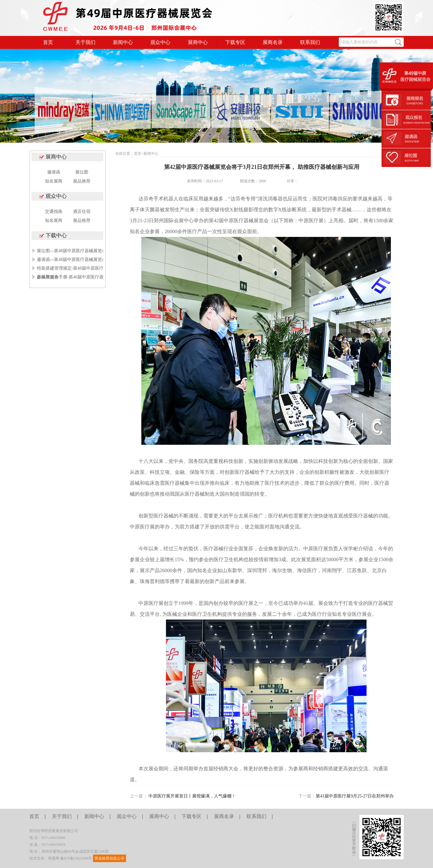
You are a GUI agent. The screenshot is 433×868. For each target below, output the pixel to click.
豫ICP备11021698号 (76, 858)
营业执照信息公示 (109, 858)
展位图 (82, 172)
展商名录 (273, 42)
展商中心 (198, 42)
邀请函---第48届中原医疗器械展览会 (72, 260)
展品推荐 (82, 181)
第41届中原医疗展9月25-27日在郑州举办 (355, 796)
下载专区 (235, 42)
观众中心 (160, 42)
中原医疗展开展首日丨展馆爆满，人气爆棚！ (192, 796)
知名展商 (54, 181)
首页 (48, 42)
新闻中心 (123, 42)
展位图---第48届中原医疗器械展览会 (72, 251)
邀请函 (54, 172)
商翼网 (54, 858)
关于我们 (85, 42)
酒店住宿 (82, 211)
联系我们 (310, 42)
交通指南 (54, 211)
